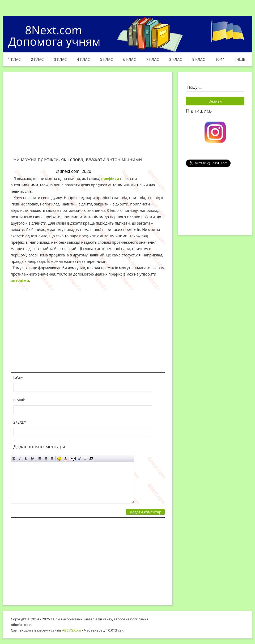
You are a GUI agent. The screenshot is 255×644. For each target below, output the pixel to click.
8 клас (176, 59)
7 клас (152, 59)
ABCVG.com (72, 630)
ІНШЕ (240, 59)
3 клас (60, 59)
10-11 (220, 59)
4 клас (83, 59)
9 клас (199, 59)
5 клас (107, 59)
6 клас (130, 59)
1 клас (14, 59)
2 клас (37, 59)
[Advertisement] (88, 117)
